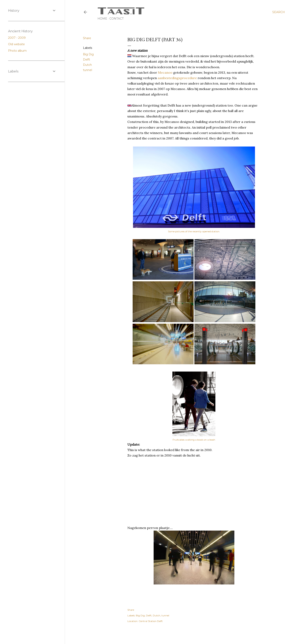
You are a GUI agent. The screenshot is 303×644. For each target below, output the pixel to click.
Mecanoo (165, 72)
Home (102, 19)
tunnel (88, 70)
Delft (86, 60)
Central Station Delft (151, 621)
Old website (18, 44)
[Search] (279, 12)
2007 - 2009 (18, 38)
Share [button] (87, 38)
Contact (116, 19)
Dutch (87, 65)
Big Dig (88, 54)
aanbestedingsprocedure (178, 78)
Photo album (19, 51)
